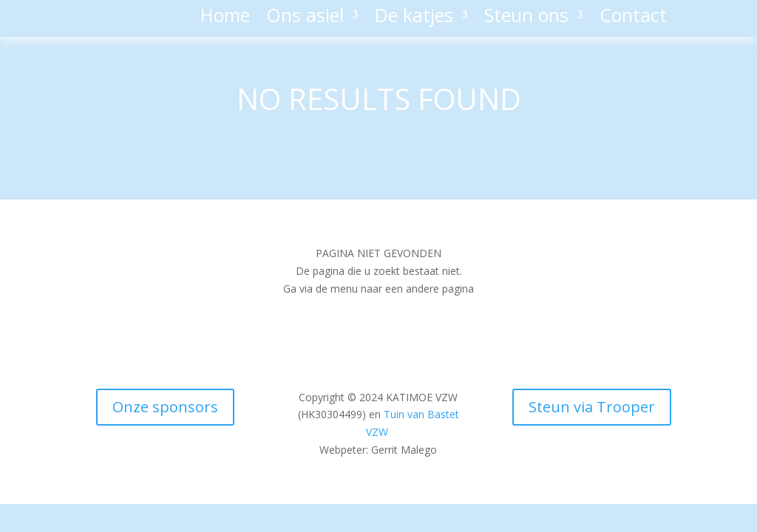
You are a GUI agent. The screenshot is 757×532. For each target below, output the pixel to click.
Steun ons (526, 18)
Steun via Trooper (592, 407)
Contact (633, 18)
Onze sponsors (165, 407)
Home (225, 18)
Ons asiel (305, 18)
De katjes (414, 18)
